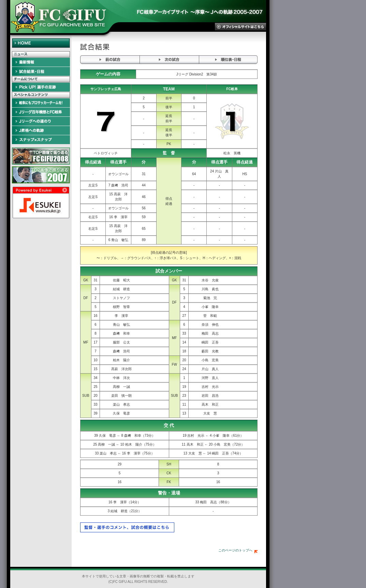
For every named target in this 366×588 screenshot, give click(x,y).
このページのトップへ (238, 550)
